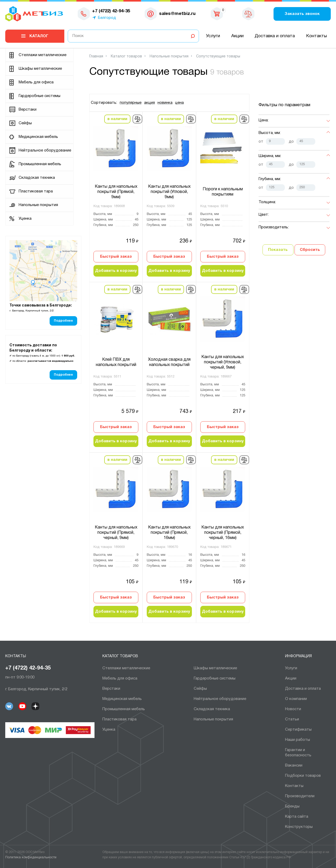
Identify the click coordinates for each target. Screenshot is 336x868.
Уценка (25, 219)
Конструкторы (299, 827)
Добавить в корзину (116, 271)
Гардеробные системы (40, 96)
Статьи (292, 719)
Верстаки (28, 110)
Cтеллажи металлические (43, 55)
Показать (278, 250)
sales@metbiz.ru (177, 14)
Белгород (107, 18)
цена (179, 103)
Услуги (213, 36)
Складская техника (37, 178)
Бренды (292, 806)
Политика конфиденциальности (31, 858)
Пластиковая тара (36, 191)
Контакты (316, 36)
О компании (296, 699)
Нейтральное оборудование (45, 150)
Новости (293, 709)
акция (149, 103)
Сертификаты (298, 730)
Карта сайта (297, 817)
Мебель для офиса (36, 82)
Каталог (39, 36)
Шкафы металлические (40, 69)
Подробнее (63, 321)
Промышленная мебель (40, 164)
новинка (165, 103)
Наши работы (298, 740)
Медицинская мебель (38, 137)
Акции (237, 36)
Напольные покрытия (38, 205)
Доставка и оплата (275, 36)
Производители (300, 796)
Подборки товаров (303, 776)
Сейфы (25, 123)
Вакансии (294, 765)
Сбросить (310, 250)
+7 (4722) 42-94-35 (28, 668)
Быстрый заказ (116, 257)
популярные (131, 103)
